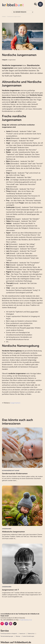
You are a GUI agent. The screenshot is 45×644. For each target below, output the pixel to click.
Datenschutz (31, 634)
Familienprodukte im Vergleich (9, 634)
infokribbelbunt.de (25, 620)
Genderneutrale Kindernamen (15, 474)
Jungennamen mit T (10, 590)
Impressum (22, 634)
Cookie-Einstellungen (28, 636)
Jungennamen (15, 403)
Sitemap (18, 636)
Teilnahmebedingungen (7, 636)
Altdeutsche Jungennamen (13, 532)
